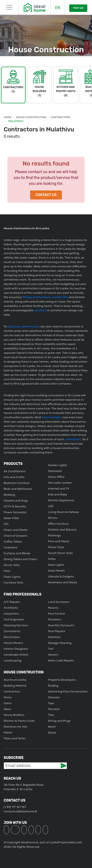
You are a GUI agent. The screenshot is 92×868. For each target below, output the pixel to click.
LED (51, 506)
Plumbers (55, 619)
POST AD (78, 8)
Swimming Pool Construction (68, 691)
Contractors (61, 117)
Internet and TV (59, 489)
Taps (51, 703)
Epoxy (52, 732)
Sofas (52, 559)
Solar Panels (56, 571)
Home (7, 117)
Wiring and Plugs (59, 721)
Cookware (10, 547)
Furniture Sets (13, 583)
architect (40, 310)
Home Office (56, 477)
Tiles (51, 715)
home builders (52, 417)
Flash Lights (12, 577)
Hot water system (60, 483)
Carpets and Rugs (16, 501)
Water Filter (11, 518)
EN (58, 8)
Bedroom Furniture (17, 483)
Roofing (53, 686)
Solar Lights (56, 565)
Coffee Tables (13, 542)
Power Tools (56, 547)
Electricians (12, 637)
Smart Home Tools (60, 553)
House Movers (13, 643)
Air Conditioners (15, 471)
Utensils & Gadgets (61, 576)
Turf (51, 649)
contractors (72, 439)
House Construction (31, 117)
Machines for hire (15, 727)
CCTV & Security (15, 506)
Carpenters (11, 614)
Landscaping (13, 660)
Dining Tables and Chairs (20, 559)
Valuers (53, 655)
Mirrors (53, 518)
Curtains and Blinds (17, 553)
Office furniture (58, 524)
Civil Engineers (14, 619)
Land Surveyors (59, 602)
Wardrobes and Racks (63, 582)
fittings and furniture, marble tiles (45, 297)
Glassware (55, 471)
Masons (53, 608)
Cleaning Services (16, 625)
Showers (54, 697)
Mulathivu (16, 121)
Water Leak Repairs (61, 660)
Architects (11, 608)
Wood (52, 727)
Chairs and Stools (16, 530)
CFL (6, 524)
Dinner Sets (12, 565)
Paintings (54, 535)
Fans (7, 571)
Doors (8, 697)
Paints (8, 732)
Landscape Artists (16, 655)
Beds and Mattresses (18, 489)
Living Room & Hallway (64, 512)
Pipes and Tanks (15, 738)
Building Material (15, 686)
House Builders (14, 715)
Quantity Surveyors (61, 625)
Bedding (9, 495)
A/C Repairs (12, 602)
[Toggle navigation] (9, 7)
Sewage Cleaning (60, 643)
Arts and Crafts (14, 477)
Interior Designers (16, 649)
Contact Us (46, 195)
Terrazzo (54, 709)
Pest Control (57, 614)
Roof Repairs (57, 631)
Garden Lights (58, 465)
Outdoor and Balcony (62, 530)
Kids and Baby (58, 494)
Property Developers (62, 680)
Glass (7, 709)
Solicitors (54, 637)
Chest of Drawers (15, 536)
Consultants (12, 631)
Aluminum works (15, 680)
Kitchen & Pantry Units (19, 721)
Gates (8, 703)
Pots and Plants (59, 541)
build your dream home (23, 326)
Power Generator (15, 512)
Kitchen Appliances (61, 500)
